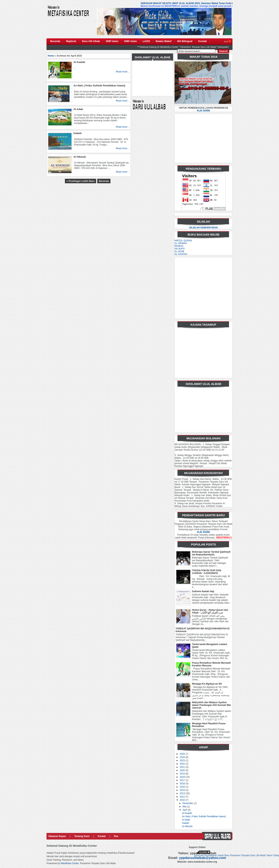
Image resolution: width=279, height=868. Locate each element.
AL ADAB (179, 251)
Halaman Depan (57, 836)
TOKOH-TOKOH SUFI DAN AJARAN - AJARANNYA (207, 572)
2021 (183, 767)
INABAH (179, 246)
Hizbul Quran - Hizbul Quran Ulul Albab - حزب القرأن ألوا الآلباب (210, 611)
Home (51, 56)
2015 (183, 787)
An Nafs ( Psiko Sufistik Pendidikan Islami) (204, 816)
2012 (183, 797)
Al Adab (186, 820)
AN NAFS (180, 249)
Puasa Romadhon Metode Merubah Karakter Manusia (211, 664)
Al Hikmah (187, 826)
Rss (116, 836)
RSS (228, 42)
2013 (183, 793)
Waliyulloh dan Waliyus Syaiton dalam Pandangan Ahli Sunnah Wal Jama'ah (211, 705)
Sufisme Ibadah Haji (203, 591)
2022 (183, 764)
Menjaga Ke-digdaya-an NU (207, 684)
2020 (183, 770)
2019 (183, 774)
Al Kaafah (187, 813)
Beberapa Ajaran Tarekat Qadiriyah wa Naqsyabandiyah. (211, 553)
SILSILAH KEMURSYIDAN (203, 228)
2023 (183, 760)
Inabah (186, 823)
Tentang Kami (82, 836)
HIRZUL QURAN (183, 241)
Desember (188, 803)
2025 (183, 754)
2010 (183, 800)
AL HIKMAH (181, 243)
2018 (183, 777)
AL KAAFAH (181, 254)
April (185, 810)
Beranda (104, 181)
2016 (183, 784)
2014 (183, 790)
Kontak (102, 836)
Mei (185, 807)
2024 (183, 757)
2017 (183, 780)
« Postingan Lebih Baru (81, 181)
